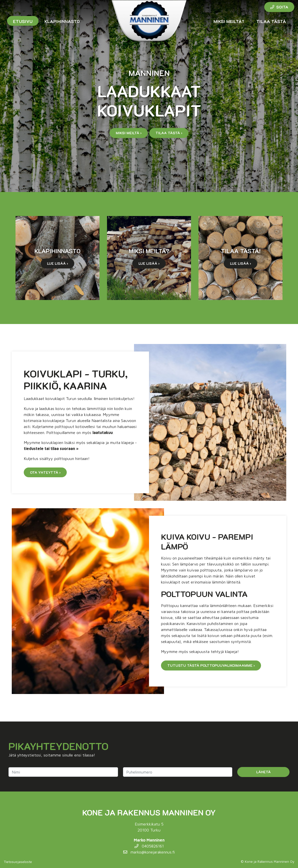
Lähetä (263, 772)
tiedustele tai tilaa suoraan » (51, 448)
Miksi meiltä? (229, 21)
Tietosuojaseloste (18, 862)
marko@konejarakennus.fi (149, 852)
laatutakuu (103, 432)
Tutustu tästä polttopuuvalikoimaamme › (211, 665)
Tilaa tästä (271, 21)
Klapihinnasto (62, 21)
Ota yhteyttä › (45, 472)
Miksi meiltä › (129, 133)
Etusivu (23, 21)
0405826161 (149, 846)
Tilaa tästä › (169, 133)
